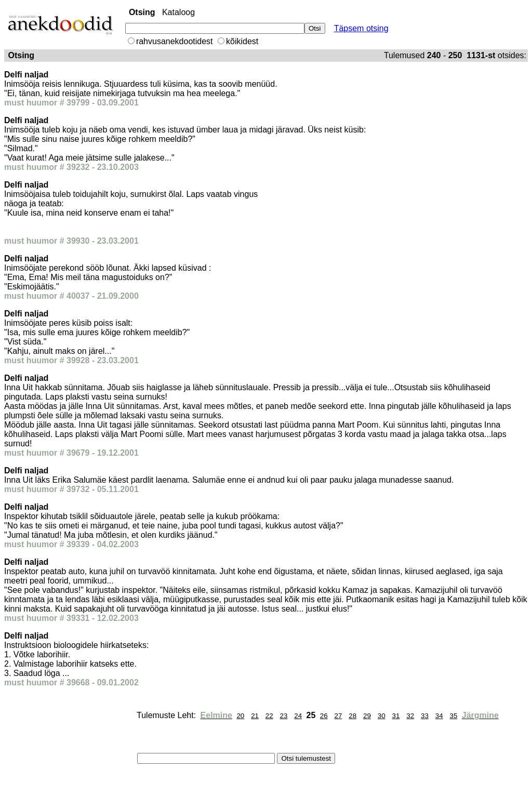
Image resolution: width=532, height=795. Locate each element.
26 (324, 716)
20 (240, 716)
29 (367, 716)
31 (396, 716)
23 (284, 716)
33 (425, 716)
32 (410, 716)
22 (269, 716)
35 (453, 716)
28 (353, 716)
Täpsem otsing (361, 28)
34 (439, 716)
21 (255, 716)
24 (298, 716)
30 (382, 716)
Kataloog (178, 12)
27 (338, 716)
